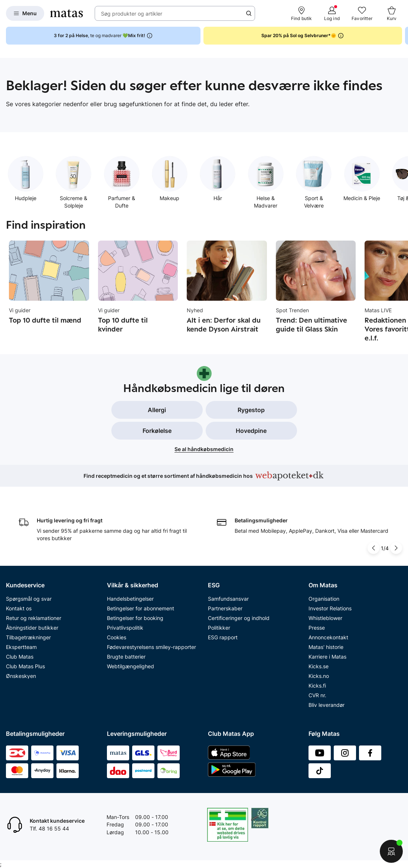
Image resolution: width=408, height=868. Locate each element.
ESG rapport (223, 636)
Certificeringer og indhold (239, 616)
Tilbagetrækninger (28, 636)
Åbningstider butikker (32, 626)
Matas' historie (326, 645)
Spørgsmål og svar (29, 597)
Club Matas (20, 655)
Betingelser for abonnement (141, 607)
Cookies (117, 636)
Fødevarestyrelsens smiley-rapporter (151, 645)
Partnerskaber (225, 607)
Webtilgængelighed (130, 665)
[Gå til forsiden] (66, 13)
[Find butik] (302, 13)
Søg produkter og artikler (132, 14)
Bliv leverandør (327, 703)
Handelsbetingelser (130, 597)
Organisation (324, 597)
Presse (317, 626)
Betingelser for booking (135, 616)
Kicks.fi (317, 684)
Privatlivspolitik (125, 626)
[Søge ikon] (249, 13)
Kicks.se (319, 665)
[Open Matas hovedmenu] (25, 13)
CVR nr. (317, 694)
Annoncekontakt (328, 636)
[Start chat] (391, 851)
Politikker (219, 626)
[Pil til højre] (396, 547)
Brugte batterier (126, 655)
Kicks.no (319, 674)
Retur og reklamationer (34, 616)
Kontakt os (19, 607)
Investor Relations (330, 607)
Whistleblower (325, 616)
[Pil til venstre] (373, 547)
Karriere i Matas (327, 655)
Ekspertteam (21, 645)
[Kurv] (392, 13)
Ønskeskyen (21, 674)
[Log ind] (332, 13)
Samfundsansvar (228, 597)
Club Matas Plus (25, 665)
